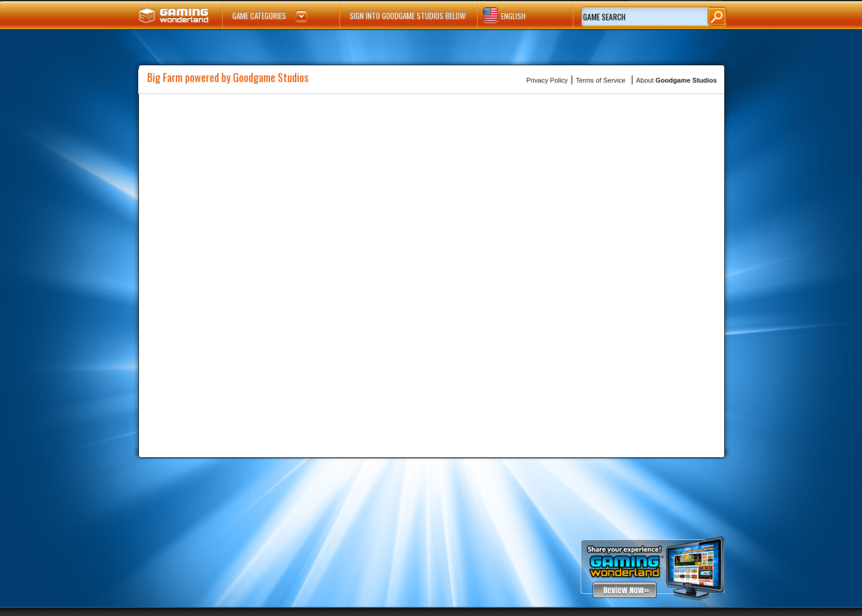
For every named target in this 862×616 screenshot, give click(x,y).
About (677, 80)
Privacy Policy (547, 80)
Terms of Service (601, 80)
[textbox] (635, 17)
